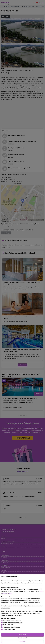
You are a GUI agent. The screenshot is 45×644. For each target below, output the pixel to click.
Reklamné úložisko (8, 625)
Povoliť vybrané (22, 638)
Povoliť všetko (22, 635)
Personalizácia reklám (9, 629)
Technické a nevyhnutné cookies (12, 621)
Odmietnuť (22, 641)
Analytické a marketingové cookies (13, 623)
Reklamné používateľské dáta (11, 627)
